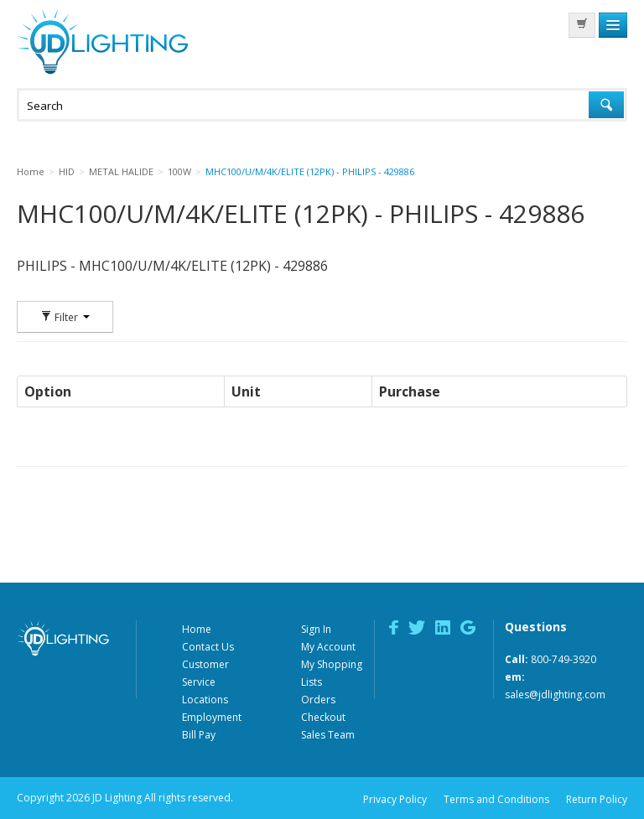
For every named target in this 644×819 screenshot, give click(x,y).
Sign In (316, 629)
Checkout (323, 717)
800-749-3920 (563, 659)
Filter (65, 317)
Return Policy (597, 799)
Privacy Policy (395, 799)
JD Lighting (102, 41)
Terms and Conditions (496, 799)
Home (197, 629)
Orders (318, 700)
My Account (328, 647)
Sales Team (328, 735)
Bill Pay (199, 735)
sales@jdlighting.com (555, 695)
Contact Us (208, 647)
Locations (205, 700)
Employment (212, 717)
